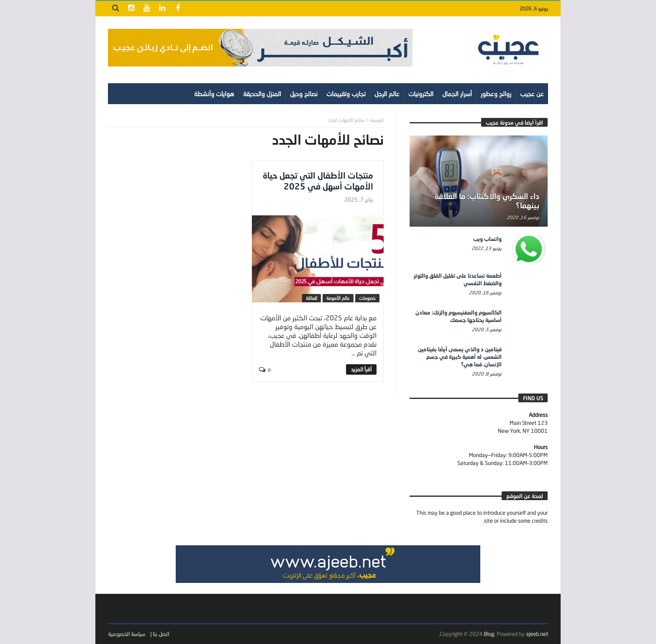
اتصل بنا (161, 634)
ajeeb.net (537, 634)
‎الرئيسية (377, 120)
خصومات (367, 298)
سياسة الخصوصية (127, 634)
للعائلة (311, 298)
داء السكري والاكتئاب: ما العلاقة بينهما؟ (487, 201)
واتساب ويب (487, 239)
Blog (489, 634)
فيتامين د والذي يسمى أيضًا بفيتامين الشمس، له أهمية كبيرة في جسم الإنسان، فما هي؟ (460, 357)
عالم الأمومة (338, 298)
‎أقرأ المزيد (361, 369)
